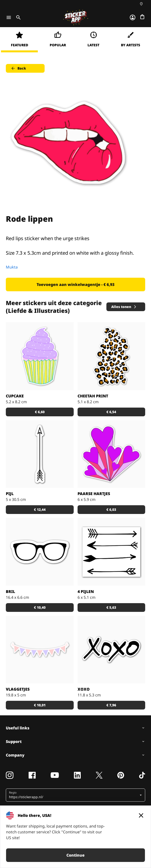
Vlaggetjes (18, 689)
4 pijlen (86, 592)
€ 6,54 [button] (111, 412)
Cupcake (15, 396)
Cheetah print (93, 396)
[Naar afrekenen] (142, 17)
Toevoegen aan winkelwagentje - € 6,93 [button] (75, 284)
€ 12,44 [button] (40, 509)
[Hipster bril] (40, 552)
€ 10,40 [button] (40, 607)
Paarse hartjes (94, 494)
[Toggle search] (17, 17)
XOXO (84, 689)
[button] (74, 795)
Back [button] (18, 68)
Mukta (12, 267)
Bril (10, 592)
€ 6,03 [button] (111, 509)
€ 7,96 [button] (111, 705)
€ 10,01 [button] (40, 705)
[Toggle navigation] (9, 17)
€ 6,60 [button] (40, 412)
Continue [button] (75, 855)
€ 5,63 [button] (111, 607)
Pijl (10, 494)
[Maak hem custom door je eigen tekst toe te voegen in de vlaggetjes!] (40, 650)
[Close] (141, 815)
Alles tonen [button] (124, 307)
